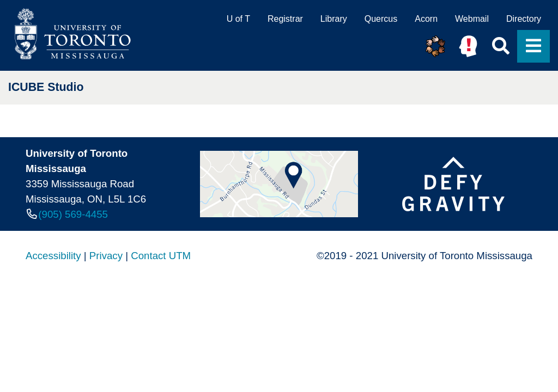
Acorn (426, 19)
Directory (524, 19)
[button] (435, 46)
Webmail (472, 19)
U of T (238, 19)
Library (334, 19)
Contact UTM (161, 256)
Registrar (285, 19)
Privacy (106, 256)
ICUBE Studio (46, 87)
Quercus (381, 19)
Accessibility (53, 256)
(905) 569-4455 (73, 214)
